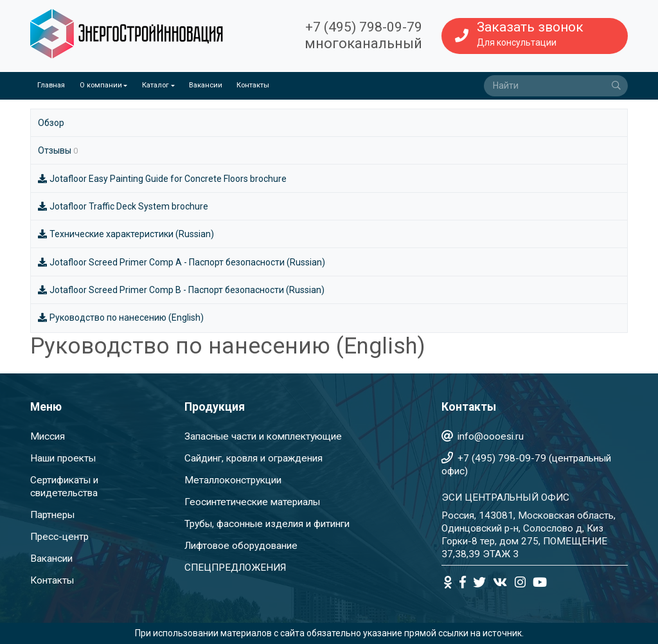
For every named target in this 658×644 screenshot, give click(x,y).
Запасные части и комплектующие (263, 436)
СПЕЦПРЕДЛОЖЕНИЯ (235, 568)
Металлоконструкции (233, 480)
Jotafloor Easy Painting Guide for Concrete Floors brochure (162, 179)
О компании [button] (101, 85)
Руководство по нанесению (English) (121, 318)
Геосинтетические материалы (252, 502)
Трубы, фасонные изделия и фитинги (267, 524)
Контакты (253, 85)
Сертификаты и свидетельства (64, 487)
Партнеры (52, 515)
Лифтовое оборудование (241, 546)
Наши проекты (63, 458)
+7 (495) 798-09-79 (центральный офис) (526, 465)
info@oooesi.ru (491, 436)
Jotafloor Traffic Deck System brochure (123, 206)
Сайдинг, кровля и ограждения (253, 458)
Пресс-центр (59, 537)
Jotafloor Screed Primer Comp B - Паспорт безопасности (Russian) (181, 290)
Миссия (48, 436)
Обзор (51, 123)
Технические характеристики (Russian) (126, 234)
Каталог (156, 85)
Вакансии (206, 85)
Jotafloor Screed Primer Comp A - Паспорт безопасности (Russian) (182, 262)
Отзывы (58, 150)
